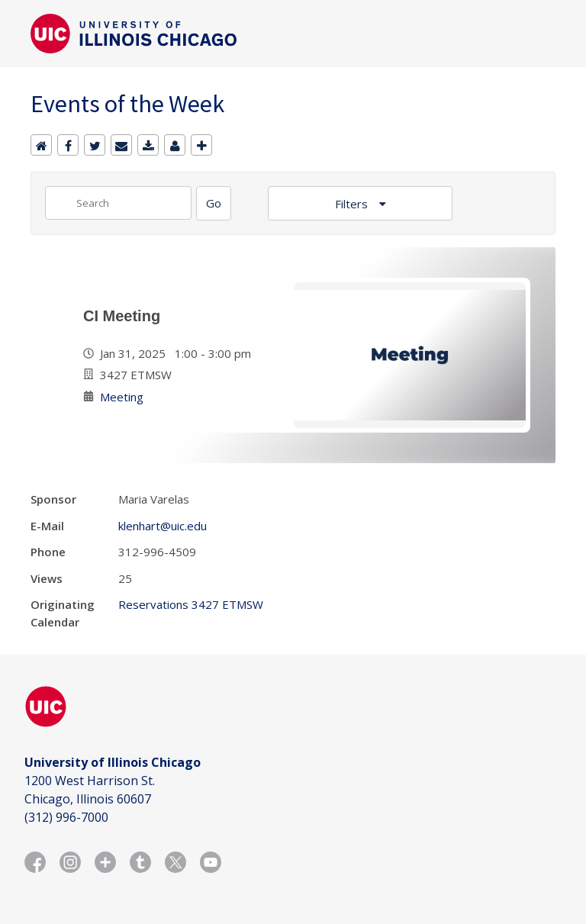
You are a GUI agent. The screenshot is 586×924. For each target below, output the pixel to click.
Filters (353, 204)
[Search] (214, 203)
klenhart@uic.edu (163, 526)
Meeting (122, 397)
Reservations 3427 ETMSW (191, 604)
